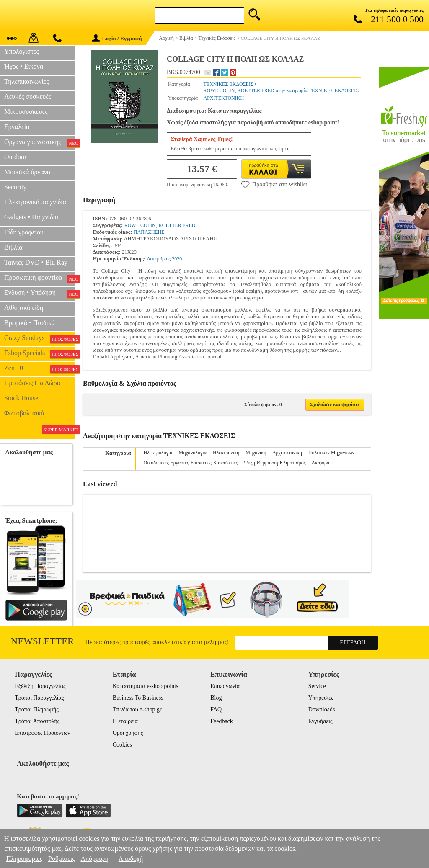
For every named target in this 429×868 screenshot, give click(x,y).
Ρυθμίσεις (61, 859)
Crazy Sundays (40, 339)
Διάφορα (320, 463)
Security (15, 187)
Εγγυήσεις (320, 721)
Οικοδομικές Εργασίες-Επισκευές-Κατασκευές (191, 463)
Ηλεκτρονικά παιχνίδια (35, 202)
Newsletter (43, 641)
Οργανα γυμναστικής (40, 143)
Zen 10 (40, 369)
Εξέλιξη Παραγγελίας (40, 686)
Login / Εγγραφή (117, 38)
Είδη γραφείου (24, 232)
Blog (216, 698)
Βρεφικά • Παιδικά (30, 323)
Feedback (222, 721)
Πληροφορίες (24, 859)
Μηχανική (256, 453)
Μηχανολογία (193, 453)
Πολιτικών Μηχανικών (331, 453)
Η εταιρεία (125, 721)
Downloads (322, 710)
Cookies (122, 745)
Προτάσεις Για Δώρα (32, 383)
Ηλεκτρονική (226, 453)
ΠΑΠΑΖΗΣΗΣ (149, 232)
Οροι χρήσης (128, 733)
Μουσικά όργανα (27, 172)
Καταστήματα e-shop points (146, 686)
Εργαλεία (17, 127)
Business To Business (138, 698)
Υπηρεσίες (321, 698)
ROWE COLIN (140, 225)
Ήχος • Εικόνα (24, 66)
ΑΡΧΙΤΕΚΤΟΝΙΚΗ (224, 98)
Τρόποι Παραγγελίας (39, 698)
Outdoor (15, 157)
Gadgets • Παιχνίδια (31, 217)
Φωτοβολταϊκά (24, 413)
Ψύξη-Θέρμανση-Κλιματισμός (275, 463)
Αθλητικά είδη (24, 308)
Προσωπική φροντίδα (40, 278)
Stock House (21, 398)
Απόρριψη (94, 859)
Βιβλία (13, 247)
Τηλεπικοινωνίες (27, 81)
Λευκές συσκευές (28, 97)
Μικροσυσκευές (26, 112)
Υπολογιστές (22, 51)
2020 (177, 259)
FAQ (216, 710)
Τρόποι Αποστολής (37, 721)
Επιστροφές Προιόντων (42, 733)
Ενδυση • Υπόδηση (40, 294)
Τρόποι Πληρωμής (37, 710)
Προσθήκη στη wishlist (274, 184)
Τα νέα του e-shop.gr (137, 710)
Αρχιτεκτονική (287, 453)
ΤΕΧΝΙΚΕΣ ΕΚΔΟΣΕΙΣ (228, 84)
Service (317, 686)
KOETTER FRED (177, 225)
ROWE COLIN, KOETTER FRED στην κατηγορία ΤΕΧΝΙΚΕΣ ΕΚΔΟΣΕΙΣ (281, 90)
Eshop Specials (40, 354)
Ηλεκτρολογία (158, 453)
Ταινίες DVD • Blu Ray (36, 262)
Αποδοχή (131, 859)
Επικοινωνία (225, 686)
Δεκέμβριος (159, 259)
